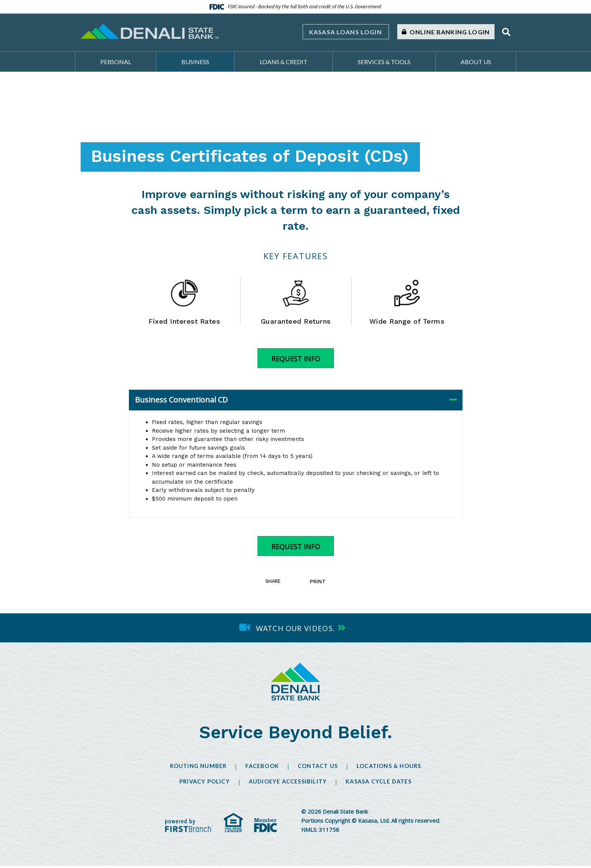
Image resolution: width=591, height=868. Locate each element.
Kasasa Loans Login (345, 32)
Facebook (260, 767)
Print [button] (323, 581)
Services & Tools (384, 62)
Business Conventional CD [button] (181, 400)
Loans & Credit (284, 62)
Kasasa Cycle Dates (384, 783)
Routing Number (191, 767)
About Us (476, 62)
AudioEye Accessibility (287, 783)
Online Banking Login (446, 32)
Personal (116, 62)
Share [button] (269, 581)
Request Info (296, 359)
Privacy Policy (199, 783)
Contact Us (319, 767)
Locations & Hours (395, 767)
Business (195, 62)
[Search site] (506, 32)
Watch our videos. (295, 628)
